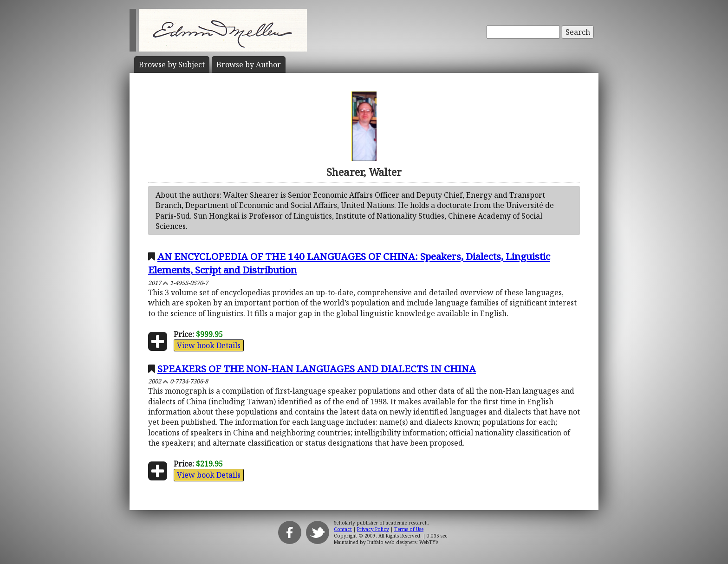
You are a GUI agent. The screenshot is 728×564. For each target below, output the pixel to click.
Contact (343, 529)
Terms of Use (409, 529)
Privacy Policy (373, 529)
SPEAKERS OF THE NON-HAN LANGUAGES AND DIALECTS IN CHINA (317, 369)
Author (249, 65)
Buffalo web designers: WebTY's (403, 542)
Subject (172, 65)
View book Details (209, 345)
